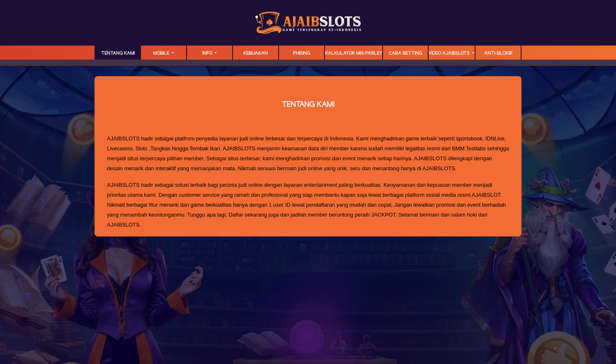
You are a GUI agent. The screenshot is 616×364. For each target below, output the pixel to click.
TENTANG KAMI (118, 53)
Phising (302, 53)
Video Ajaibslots (450, 53)
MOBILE (162, 53)
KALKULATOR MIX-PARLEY (354, 53)
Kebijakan (256, 53)
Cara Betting (405, 53)
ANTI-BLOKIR (498, 53)
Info (208, 53)
